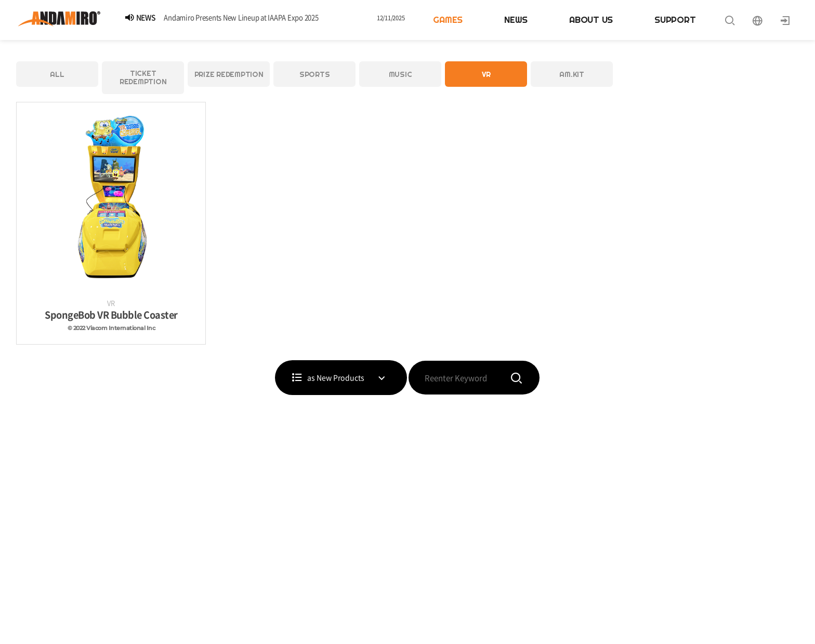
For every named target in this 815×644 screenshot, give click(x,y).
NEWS (516, 19)
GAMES (448, 19)
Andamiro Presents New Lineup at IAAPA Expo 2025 (241, 17)
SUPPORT (675, 19)
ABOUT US (591, 19)
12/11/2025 (391, 18)
